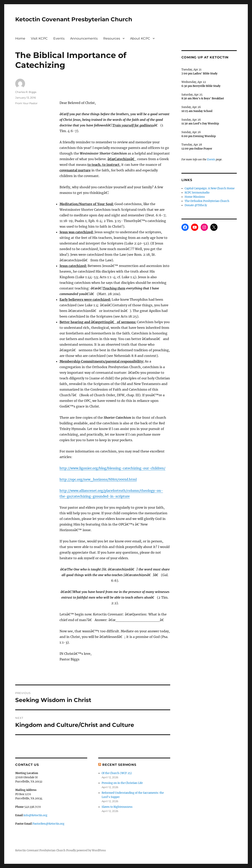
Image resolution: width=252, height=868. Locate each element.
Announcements (84, 38)
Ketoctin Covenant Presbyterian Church (74, 19)
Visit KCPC (39, 38)
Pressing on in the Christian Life (122, 783)
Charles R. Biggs (26, 92)
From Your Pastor (26, 103)
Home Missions (195, 197)
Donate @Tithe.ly (196, 205)
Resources (112, 38)
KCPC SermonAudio (197, 193)
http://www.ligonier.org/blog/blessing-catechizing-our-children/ (112, 468)
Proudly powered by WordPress (86, 850)
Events (59, 38)
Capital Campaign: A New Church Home (210, 188)
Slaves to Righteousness (117, 807)
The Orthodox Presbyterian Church (207, 201)
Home (20, 38)
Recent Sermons (119, 765)
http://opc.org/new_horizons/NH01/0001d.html (98, 479)
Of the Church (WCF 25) (117, 773)
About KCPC (140, 38)
